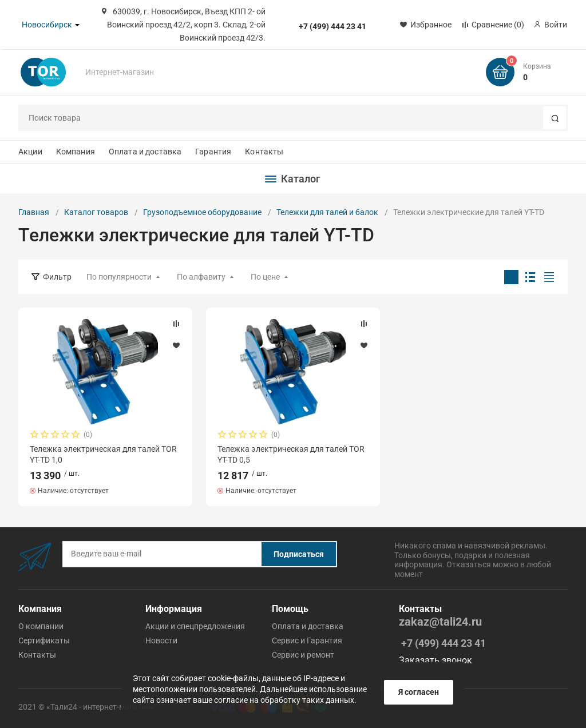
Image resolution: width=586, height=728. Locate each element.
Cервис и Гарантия (307, 641)
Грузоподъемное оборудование (202, 212)
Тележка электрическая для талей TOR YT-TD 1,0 (103, 454)
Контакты (264, 152)
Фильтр (57, 277)
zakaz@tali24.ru (440, 622)
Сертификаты (44, 641)
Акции (30, 152)
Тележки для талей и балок (327, 212)
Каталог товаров (96, 212)
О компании (41, 626)
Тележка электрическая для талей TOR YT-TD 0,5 (291, 454)
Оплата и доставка (145, 152)
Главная (34, 212)
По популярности (119, 277)
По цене (265, 277)
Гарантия (213, 152)
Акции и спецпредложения (195, 626)
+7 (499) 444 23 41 (332, 26)
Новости (161, 641)
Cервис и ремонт (303, 655)
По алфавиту (201, 277)
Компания (76, 152)
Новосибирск (47, 25)
